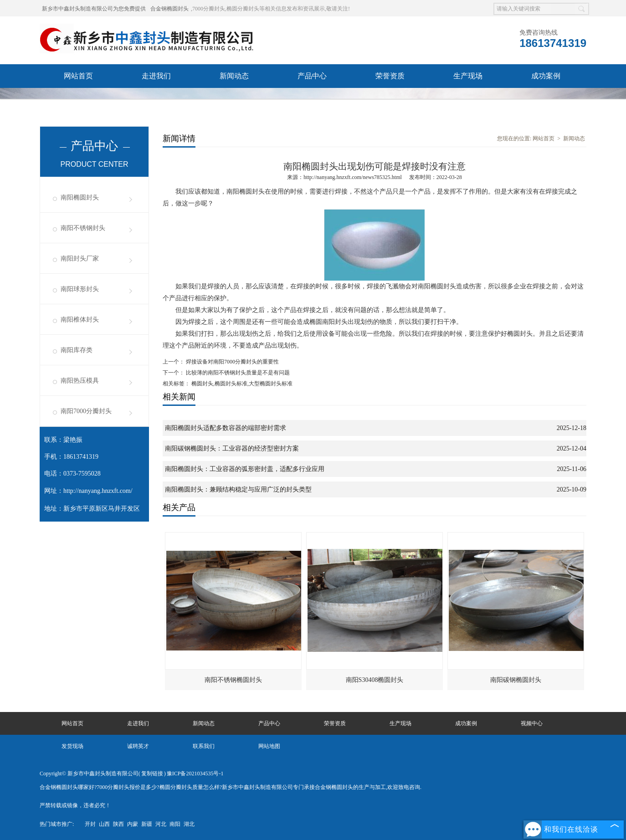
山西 (104, 824)
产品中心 (312, 76)
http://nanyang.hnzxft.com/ (98, 491)
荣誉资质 (390, 76)
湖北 (189, 824)
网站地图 (269, 746)
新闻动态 (234, 76)
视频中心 (78, 100)
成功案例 (546, 76)
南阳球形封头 (80, 289)
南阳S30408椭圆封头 (375, 680)
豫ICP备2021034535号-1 (195, 773)
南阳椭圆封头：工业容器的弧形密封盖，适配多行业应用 (245, 469)
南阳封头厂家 (80, 259)
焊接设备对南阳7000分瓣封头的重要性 (232, 362)
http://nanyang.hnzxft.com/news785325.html (353, 177)
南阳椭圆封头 (80, 197)
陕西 (118, 824)
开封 (90, 824)
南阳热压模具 (80, 381)
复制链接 (152, 773)
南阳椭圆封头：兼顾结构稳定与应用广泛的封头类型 (238, 489)
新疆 (147, 824)
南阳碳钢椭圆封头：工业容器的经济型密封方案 (232, 448)
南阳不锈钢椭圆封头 (233, 680)
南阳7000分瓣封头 (86, 411)
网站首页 (78, 76)
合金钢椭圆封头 (169, 9)
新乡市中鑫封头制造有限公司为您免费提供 (94, 9)
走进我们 (156, 76)
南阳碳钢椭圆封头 (516, 680)
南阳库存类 (77, 350)
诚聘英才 (234, 100)
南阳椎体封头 (80, 320)
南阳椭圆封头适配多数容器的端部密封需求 (226, 428)
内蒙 (133, 824)
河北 (161, 824)
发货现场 (156, 100)
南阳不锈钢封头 (83, 228)
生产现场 (468, 76)
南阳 (175, 824)
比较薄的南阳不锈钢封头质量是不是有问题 (237, 373)
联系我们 (312, 100)
